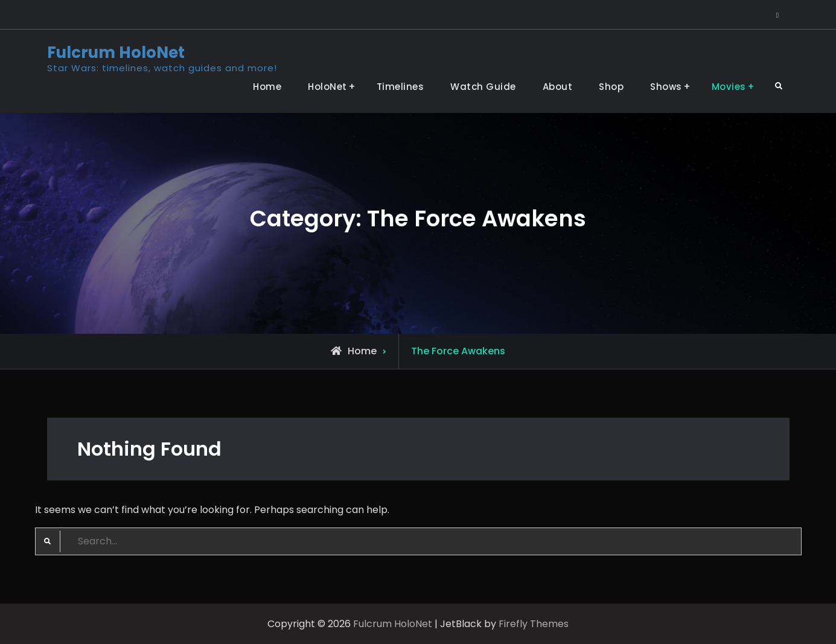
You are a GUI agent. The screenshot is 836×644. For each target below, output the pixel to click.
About (558, 87)
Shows (666, 87)
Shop (611, 87)
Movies (729, 87)
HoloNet (327, 87)
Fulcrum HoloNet (116, 53)
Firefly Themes (534, 624)
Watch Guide (483, 87)
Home (267, 87)
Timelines (400, 87)
